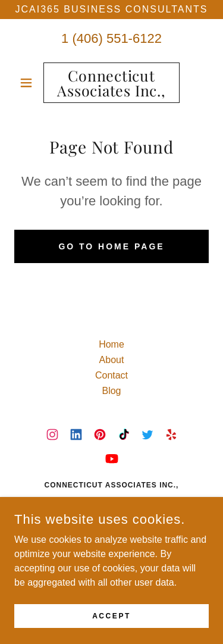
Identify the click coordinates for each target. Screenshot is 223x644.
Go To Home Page (111, 246)
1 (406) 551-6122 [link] (111, 38)
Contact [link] (111, 375)
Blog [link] (111, 391)
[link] (111, 83)
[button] (29, 83)
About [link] (112, 360)
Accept (111, 624)
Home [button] (111, 344)
